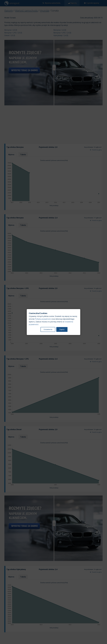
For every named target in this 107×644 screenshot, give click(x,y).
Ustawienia (48, 329)
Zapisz (62, 329)
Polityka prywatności (43, 319)
